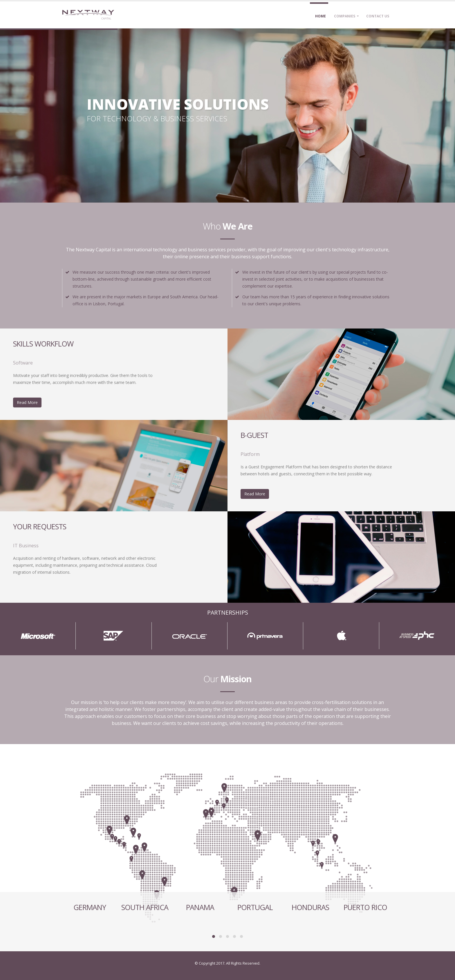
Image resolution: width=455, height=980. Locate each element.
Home (321, 16)
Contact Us (378, 16)
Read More (27, 402)
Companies (345, 16)
